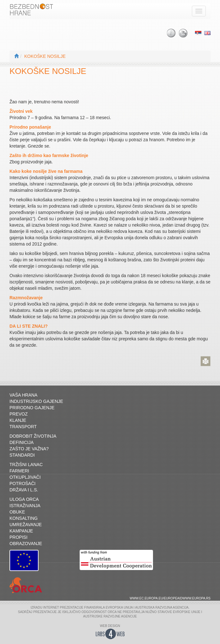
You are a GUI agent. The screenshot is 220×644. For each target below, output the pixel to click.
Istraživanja (25, 506)
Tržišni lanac (26, 465)
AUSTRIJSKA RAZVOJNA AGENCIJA (162, 608)
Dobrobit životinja (33, 436)
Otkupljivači (25, 477)
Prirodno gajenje (32, 408)
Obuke (17, 512)
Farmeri (19, 471)
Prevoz (19, 414)
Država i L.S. (24, 490)
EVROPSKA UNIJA (119, 608)
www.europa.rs (196, 598)
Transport (23, 427)
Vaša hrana (23, 395)
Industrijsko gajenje (36, 401)
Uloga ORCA (24, 499)
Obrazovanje (26, 544)
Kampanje (21, 531)
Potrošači (22, 483)
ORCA (112, 612)
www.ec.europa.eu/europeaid (156, 598)
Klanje (18, 420)
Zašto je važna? (29, 449)
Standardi (22, 455)
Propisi (18, 537)
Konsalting (24, 518)
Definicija (21, 442)
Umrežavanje (26, 525)
